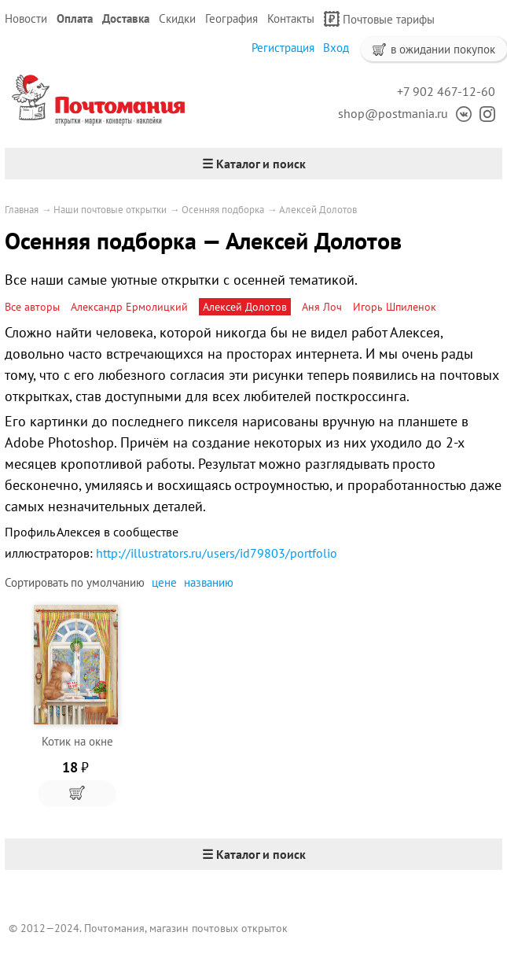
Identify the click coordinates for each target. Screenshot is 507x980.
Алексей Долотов (318, 210)
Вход (336, 48)
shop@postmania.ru (393, 113)
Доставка (126, 18)
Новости (26, 18)
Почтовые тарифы (379, 19)
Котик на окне (77, 741)
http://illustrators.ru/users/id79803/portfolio (217, 553)
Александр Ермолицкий (129, 307)
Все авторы (32, 307)
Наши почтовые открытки (110, 210)
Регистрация (283, 48)
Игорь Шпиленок (395, 307)
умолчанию (116, 582)
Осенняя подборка (223, 210)
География (231, 18)
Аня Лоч (322, 307)
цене (164, 582)
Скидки (177, 18)
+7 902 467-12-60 (446, 91)
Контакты (291, 18)
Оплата (75, 18)
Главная (22, 210)
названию (209, 582)
